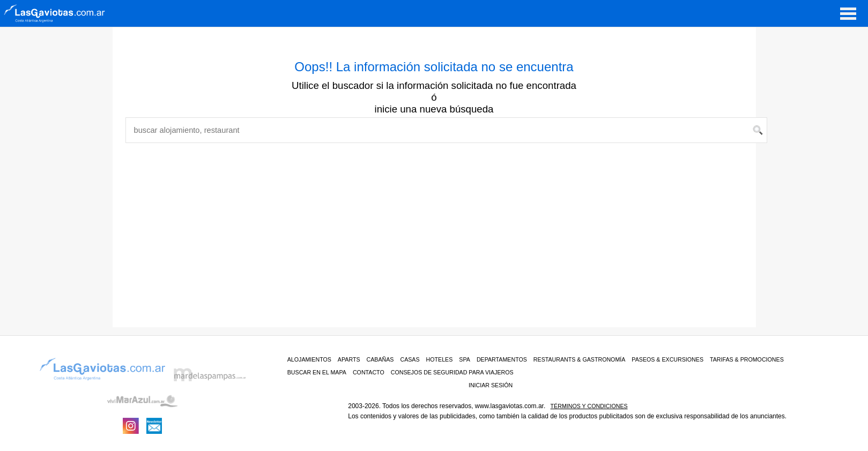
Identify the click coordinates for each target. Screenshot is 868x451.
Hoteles (440, 359)
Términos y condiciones (589, 406)
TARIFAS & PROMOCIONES (747, 359)
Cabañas (380, 359)
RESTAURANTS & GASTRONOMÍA (580, 359)
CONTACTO (369, 372)
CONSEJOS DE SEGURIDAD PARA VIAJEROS (452, 372)
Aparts (349, 359)
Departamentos (502, 359)
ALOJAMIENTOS (309, 359)
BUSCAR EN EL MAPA (317, 372)
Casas (410, 359)
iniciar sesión (491, 385)
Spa (465, 359)
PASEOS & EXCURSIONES (667, 359)
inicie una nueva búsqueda (434, 109)
